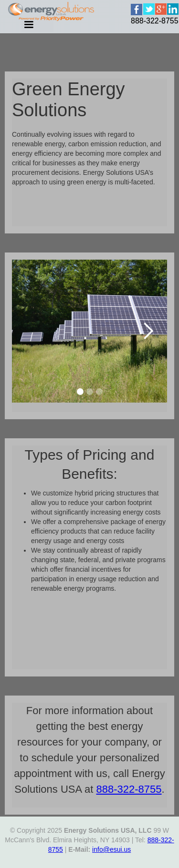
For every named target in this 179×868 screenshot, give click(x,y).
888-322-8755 (129, 789)
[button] (148, 331)
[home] (147, 21)
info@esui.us (111, 849)
